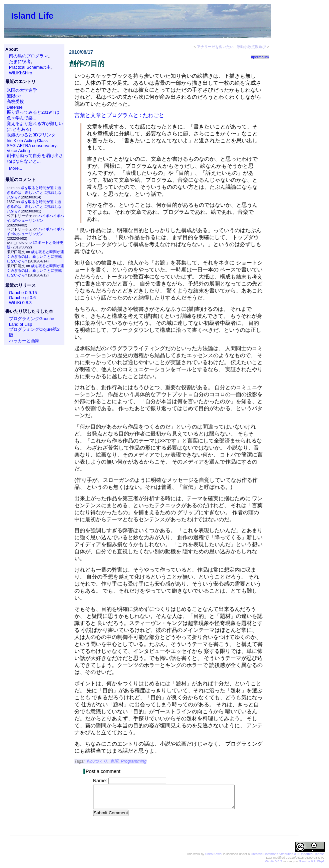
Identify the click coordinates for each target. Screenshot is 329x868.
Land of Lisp (21, 324)
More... (16, 168)
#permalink (260, 57)
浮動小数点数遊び (251, 47)
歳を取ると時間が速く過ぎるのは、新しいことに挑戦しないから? (34, 192)
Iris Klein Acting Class (27, 141)
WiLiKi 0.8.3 (20, 303)
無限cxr (14, 96)
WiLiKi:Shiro (21, 73)
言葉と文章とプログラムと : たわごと (119, 115)
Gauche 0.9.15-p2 (312, 861)
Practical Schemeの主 (30, 67)
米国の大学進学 (22, 90)
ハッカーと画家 (24, 341)
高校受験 (15, 102)
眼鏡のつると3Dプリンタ (31, 135)
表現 (114, 761)
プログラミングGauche (32, 319)
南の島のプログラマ (29, 56)
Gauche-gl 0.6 (22, 298)
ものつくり (97, 761)
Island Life (32, 16)
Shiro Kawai (214, 854)
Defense (15, 107)
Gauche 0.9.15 (23, 293)
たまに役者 (20, 62)
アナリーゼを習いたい (215, 47)
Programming (134, 761)
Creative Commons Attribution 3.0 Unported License (287, 854)
